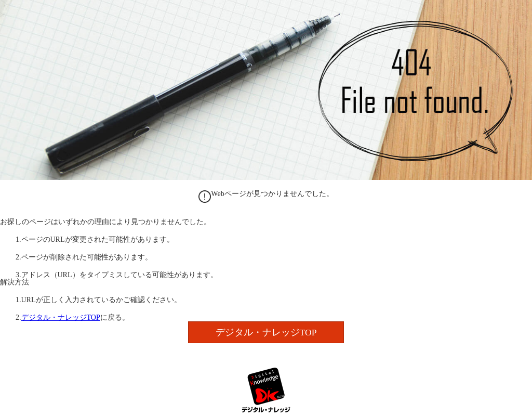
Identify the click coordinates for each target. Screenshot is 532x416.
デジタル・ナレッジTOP (61, 317)
